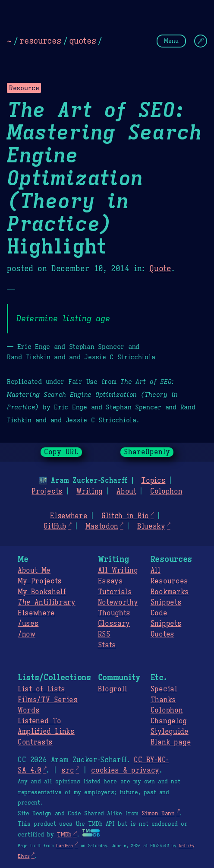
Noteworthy (118, 602)
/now (27, 634)
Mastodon (102, 526)
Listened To (39, 721)
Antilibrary (47, 602)
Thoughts (114, 613)
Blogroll (113, 689)
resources (40, 41)
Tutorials (115, 592)
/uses (28, 624)
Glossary (114, 624)
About (126, 491)
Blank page (171, 742)
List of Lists (41, 689)
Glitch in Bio (125, 516)
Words (28, 710)
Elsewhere (69, 516)
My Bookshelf (42, 592)
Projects (47, 491)
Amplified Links (46, 732)
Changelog (169, 721)
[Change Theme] (201, 41)
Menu (171, 41)
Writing (90, 491)
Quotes (162, 634)
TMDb (64, 835)
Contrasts (35, 742)
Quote (160, 269)
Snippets (166, 602)
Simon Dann (158, 814)
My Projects (40, 581)
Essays (110, 581)
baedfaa (65, 846)
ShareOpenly (147, 452)
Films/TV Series (48, 700)
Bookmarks (170, 592)
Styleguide (170, 732)
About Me (34, 570)
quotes (82, 41)
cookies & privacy (125, 770)
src (68, 770)
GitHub (55, 526)
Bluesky (151, 526)
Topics (153, 481)
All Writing (118, 570)
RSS (104, 634)
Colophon (166, 491)
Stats (107, 645)
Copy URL (61, 452)
